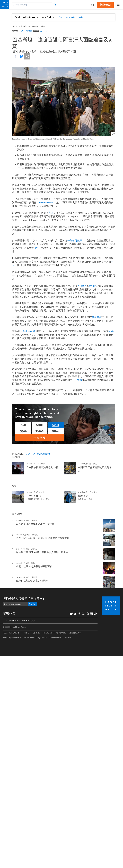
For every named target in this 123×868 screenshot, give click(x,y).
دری (41, 31)
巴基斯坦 (45, 454)
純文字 (34, 620)
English (22, 31)
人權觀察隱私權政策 (12, 620)
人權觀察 (82, 286)
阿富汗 (29, 454)
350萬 (111, 331)
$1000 (39, 431)
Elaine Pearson (46, 203)
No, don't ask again (74, 17)
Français (46, 31)
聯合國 (93, 286)
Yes (60, 17)
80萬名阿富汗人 (76, 241)
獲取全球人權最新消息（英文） (24, 598)
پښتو (58, 31)
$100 (39, 425)
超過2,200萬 (29, 331)
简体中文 (29, 31)
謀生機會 (96, 317)
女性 (36, 248)
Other (56, 431)
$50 (23, 425)
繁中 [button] (93, 5)
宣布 (51, 213)
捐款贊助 (105, 5)
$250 (56, 425)
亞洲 (37, 454)
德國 (80, 380)
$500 (23, 431)
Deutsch (53, 31)
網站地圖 (26, 620)
